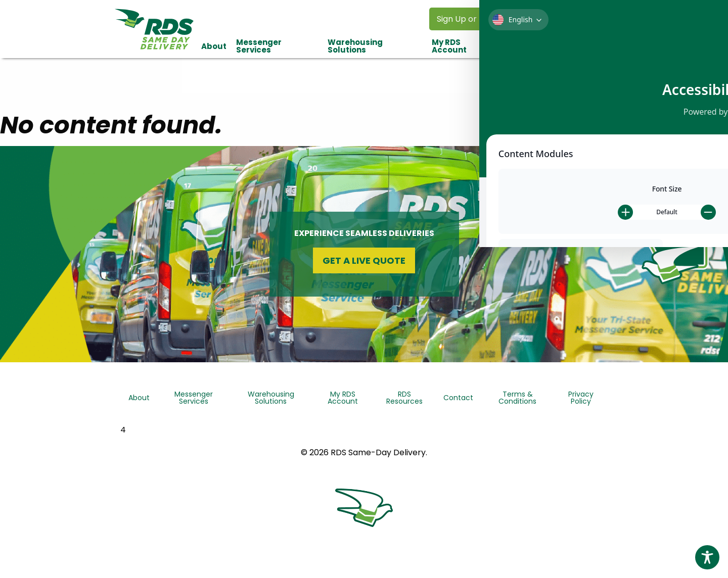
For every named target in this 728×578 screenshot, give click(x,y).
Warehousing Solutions (355, 46)
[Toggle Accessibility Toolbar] (707, 557)
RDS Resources (528, 46)
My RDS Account (449, 46)
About (214, 46)
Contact (594, 46)
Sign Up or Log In (469, 19)
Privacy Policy (581, 398)
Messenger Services (259, 46)
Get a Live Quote (364, 260)
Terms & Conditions (517, 398)
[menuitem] (214, 46)
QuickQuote (679, 234)
